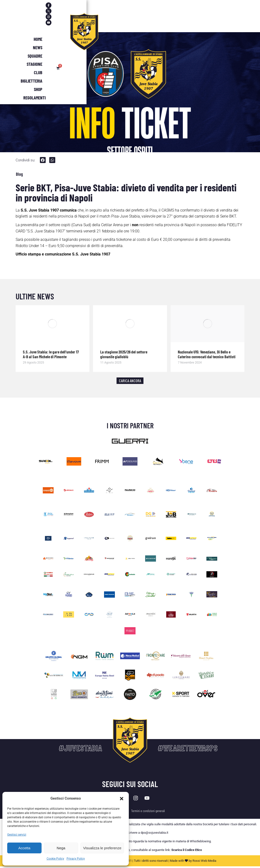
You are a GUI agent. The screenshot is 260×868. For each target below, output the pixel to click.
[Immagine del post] (53, 324)
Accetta (24, 848)
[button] (122, 799)
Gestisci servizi (17, 835)
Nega (61, 848)
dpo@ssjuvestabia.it (154, 835)
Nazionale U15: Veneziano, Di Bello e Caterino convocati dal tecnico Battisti (207, 355)
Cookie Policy (55, 859)
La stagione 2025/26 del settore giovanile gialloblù (124, 355)
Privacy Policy (76, 859)
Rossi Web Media (204, 863)
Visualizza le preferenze (102, 848)
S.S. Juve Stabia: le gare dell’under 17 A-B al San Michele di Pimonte (51, 355)
